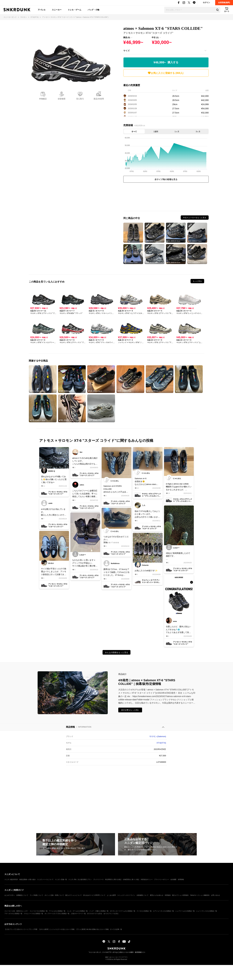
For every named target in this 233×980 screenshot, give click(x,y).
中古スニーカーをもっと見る (195, 218)
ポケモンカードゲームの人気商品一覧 (123, 911)
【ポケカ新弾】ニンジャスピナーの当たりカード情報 (57, 929)
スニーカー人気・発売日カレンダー (16, 911)
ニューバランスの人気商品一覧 (207, 911)
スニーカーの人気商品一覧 (39, 911)
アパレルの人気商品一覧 (57, 911)
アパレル (42, 10)
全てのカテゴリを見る (95, 914)
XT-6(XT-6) (161, 743)
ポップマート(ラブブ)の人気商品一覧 (57, 914)
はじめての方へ (10, 895)
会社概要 (173, 879)
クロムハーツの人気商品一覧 (33, 914)
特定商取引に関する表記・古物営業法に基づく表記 (122, 879)
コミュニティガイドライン (126, 895)
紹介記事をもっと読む (130, 710)
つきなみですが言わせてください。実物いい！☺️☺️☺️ (116, 540)
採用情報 (181, 879)
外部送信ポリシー (147, 879)
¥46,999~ (166, 62)
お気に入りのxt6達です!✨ (146, 571)
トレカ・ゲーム (75, 10)
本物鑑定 (43, 99)
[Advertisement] (166, 198)
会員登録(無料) (224, 3)
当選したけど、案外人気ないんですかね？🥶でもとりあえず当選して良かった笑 (178, 630)
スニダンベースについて (45, 879)
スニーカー (57, 10)
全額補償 (62, 99)
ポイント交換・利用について (54, 895)
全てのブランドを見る (111, 914)
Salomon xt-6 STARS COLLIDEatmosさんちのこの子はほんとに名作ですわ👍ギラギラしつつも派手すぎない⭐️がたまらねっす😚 (116, 489)
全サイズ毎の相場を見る (166, 179)
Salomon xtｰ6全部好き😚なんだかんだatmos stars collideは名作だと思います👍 (147, 482)
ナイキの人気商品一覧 (144, 911)
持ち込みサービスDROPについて (94, 895)
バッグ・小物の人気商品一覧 (99, 911)
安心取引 (80, 99)
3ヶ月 (198, 132)
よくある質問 (111, 895)
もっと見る (197, 281)
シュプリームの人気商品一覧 (185, 911)
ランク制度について (36, 895)
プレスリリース (98, 879)
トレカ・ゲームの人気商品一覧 (77, 911)
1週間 (156, 132)
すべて (134, 132)
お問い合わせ (215, 895)
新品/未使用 (99, 99)
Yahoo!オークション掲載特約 (200, 895)
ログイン (206, 3)
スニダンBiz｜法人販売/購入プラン (80, 879)
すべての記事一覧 (116, 929)
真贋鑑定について (22, 895)
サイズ (126, 51)
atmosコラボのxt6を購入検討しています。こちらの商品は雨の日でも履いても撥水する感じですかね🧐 (85, 461)
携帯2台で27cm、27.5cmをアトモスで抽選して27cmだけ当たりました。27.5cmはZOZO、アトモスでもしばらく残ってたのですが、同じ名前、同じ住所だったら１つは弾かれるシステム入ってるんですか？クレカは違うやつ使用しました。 (116, 572)
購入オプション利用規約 (180, 895)
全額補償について (143, 895)
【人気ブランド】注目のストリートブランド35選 (21, 929)
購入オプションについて (74, 895)
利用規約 (168, 895)
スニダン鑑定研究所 (11, 879)
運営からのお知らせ (157, 895)
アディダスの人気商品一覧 (13, 914)
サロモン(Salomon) (158, 736)
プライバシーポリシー (162, 879)
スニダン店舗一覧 (61, 879)
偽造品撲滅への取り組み (27, 879)
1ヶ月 (177, 132)
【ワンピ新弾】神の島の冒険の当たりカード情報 (92, 929)
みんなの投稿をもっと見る (116, 652)
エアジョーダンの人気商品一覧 (163, 911)
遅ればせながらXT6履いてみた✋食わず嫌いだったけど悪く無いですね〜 (54, 479)
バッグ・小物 (93, 10)
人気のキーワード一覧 (78, 914)
